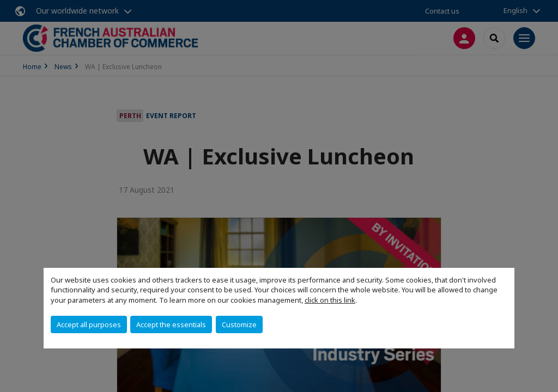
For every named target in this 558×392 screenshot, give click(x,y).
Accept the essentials (171, 324)
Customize (239, 324)
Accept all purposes (89, 324)
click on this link (330, 300)
